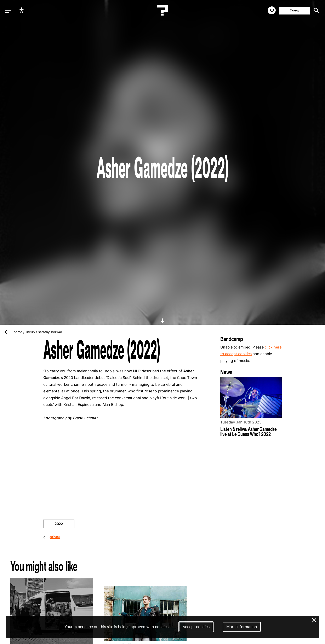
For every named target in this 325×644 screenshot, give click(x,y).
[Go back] (8, 332)
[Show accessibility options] (22, 10)
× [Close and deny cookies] (314, 620)
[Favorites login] (272, 10)
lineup (30, 332)
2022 (59, 524)
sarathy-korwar (50, 332)
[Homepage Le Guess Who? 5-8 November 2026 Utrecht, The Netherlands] (162, 10)
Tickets (294, 10)
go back (52, 537)
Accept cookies (196, 627)
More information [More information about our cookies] (242, 627)
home (18, 332)
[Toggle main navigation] (8, 10)
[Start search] (315, 10)
